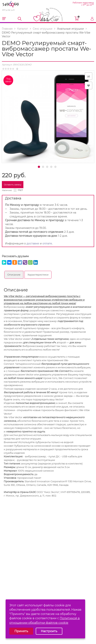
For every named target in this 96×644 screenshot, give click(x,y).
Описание (14, 275)
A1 (14, 10)
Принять (21, 631)
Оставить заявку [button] (13, 185)
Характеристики (38, 275)
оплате (47, 243)
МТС (4, 10)
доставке (33, 243)
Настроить (49, 631)
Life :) (9, 10)
